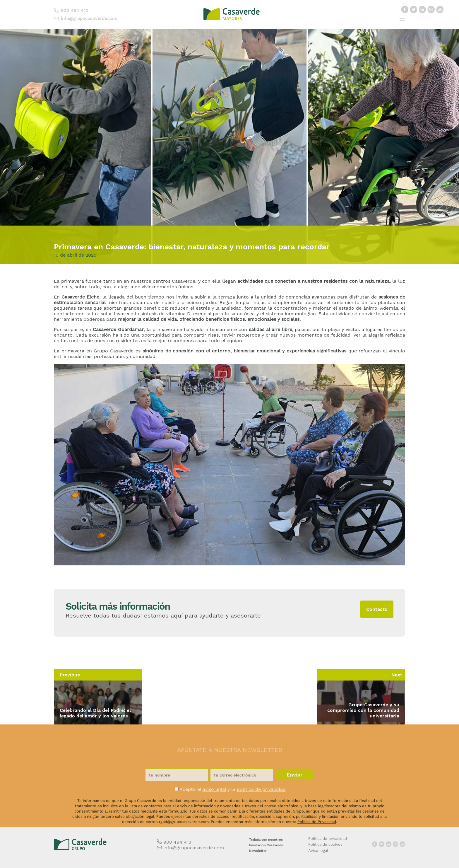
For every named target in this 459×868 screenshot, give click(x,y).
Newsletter (258, 851)
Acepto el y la (230, 816)
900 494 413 (74, 11)
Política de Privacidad (317, 849)
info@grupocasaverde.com (89, 18)
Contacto (377, 609)
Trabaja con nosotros (266, 840)
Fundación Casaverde (266, 845)
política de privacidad (261, 816)
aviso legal (214, 816)
